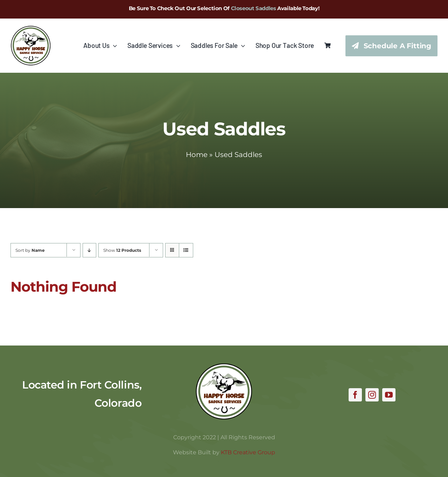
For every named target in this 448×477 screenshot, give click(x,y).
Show (122, 250)
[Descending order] (89, 250)
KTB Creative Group (248, 452)
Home (197, 155)
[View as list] (186, 250)
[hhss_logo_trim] (224, 366)
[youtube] (389, 395)
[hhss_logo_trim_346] (31, 29)
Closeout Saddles (254, 8)
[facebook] (355, 395)
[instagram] (372, 395)
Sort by (30, 250)
